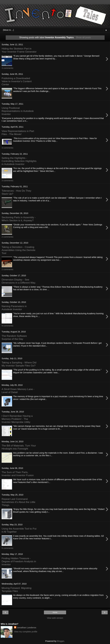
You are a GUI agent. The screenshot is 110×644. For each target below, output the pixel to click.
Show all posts (83, 37)
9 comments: (8, 326)
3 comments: (8, 68)
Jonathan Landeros (27, 628)
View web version (55, 618)
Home (55, 612)
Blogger (61, 641)
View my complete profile (26, 632)
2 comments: (8, 237)
